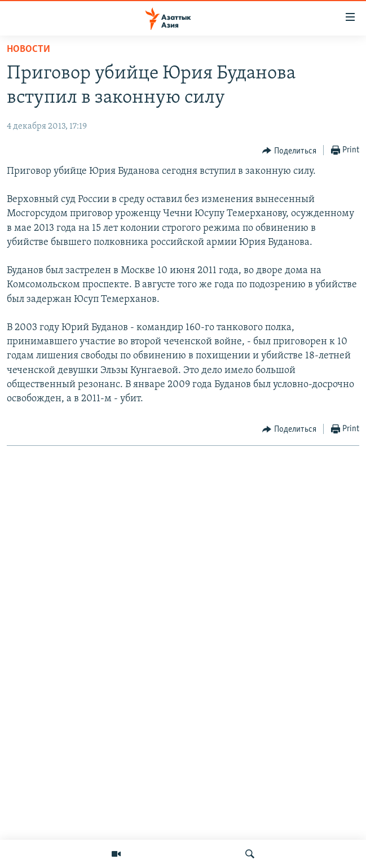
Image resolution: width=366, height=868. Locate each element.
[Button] (289, 151)
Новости (28, 49)
